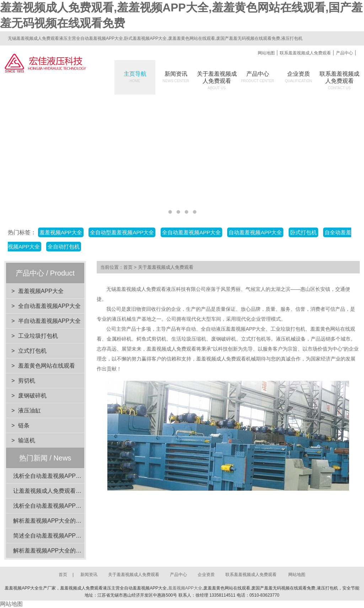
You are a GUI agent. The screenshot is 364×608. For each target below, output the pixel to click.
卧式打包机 (303, 232)
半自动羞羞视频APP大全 (49, 321)
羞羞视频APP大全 (61, 232)
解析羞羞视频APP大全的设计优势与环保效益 (70, 551)
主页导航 (135, 77)
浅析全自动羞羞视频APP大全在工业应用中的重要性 (79, 506)
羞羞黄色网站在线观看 (47, 366)
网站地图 (266, 53)
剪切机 (27, 381)
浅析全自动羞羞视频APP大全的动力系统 (64, 476)
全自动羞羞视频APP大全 (191, 232)
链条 (24, 425)
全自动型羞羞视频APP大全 (122, 232)
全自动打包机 (64, 247)
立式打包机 (32, 351)
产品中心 (344, 53)
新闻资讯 (176, 77)
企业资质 (299, 77)
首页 (128, 267)
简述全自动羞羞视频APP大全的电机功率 (64, 536)
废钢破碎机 (32, 396)
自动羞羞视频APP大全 (255, 232)
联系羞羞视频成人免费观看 (305, 53)
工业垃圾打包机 (38, 336)
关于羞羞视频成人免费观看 (166, 267)
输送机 (27, 440)
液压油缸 (30, 410)
